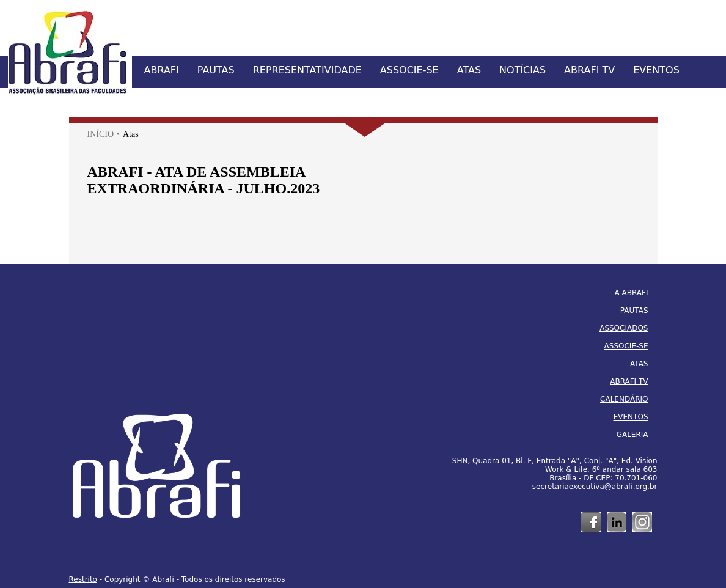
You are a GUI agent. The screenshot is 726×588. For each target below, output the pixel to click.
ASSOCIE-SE (409, 70)
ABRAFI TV (589, 70)
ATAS (469, 70)
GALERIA (632, 435)
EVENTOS (656, 70)
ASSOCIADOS (624, 328)
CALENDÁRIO (624, 399)
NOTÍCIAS (522, 70)
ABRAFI (162, 70)
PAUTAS (216, 70)
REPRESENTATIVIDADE (307, 70)
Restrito (83, 579)
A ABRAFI (632, 293)
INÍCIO (101, 134)
